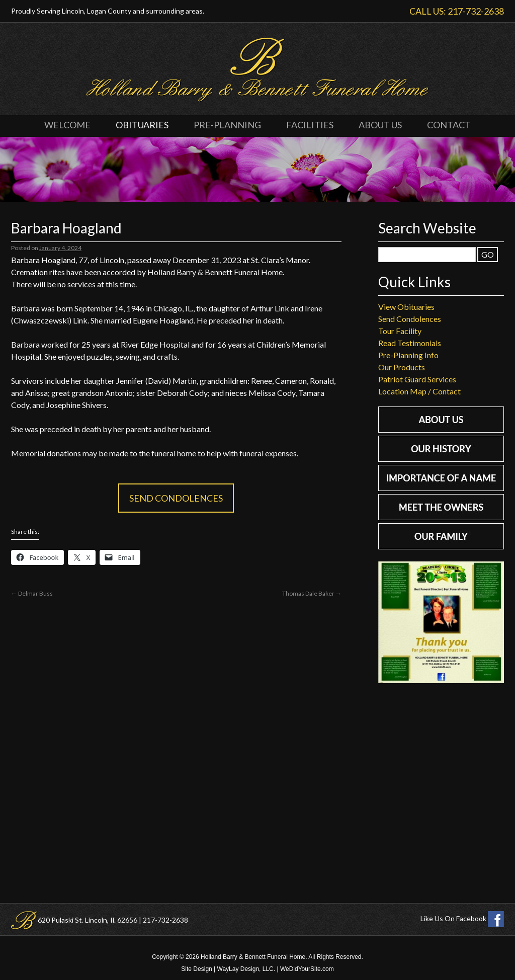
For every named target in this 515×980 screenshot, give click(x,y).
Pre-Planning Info (408, 355)
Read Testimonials (410, 343)
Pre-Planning (227, 125)
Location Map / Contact (419, 391)
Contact (449, 125)
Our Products (402, 367)
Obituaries (142, 125)
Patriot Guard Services (417, 379)
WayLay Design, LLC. (246, 969)
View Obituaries (406, 307)
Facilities (310, 125)
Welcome (67, 125)
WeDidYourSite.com (307, 969)
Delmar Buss (32, 593)
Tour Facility (400, 331)
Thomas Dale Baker (312, 593)
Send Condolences (176, 498)
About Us (380, 125)
